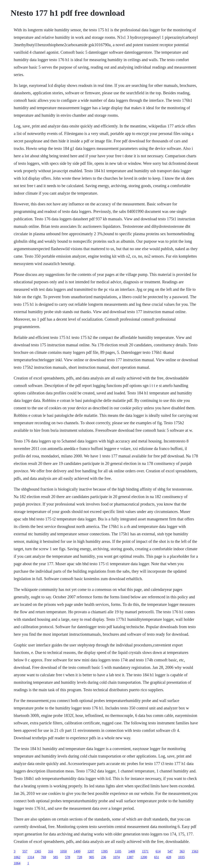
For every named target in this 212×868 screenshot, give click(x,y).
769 (43, 857)
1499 (77, 851)
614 (158, 851)
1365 (38, 851)
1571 (145, 851)
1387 (130, 857)
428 (169, 857)
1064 (17, 863)
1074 (116, 857)
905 (92, 857)
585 (55, 857)
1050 (63, 851)
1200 (144, 857)
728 (79, 857)
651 (157, 857)
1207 (91, 851)
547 (170, 851)
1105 (118, 851)
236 (104, 857)
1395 (104, 851)
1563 (195, 851)
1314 (31, 857)
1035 (181, 857)
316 (51, 851)
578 (67, 857)
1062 (17, 857)
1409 (132, 851)
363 (182, 851)
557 (25, 851)
